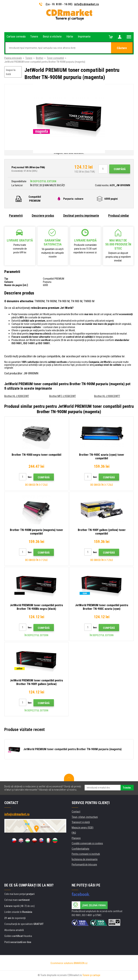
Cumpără (120, 169)
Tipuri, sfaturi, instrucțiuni (85, 817)
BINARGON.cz (81, 963)
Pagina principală (13, 58)
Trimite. (127, 788)
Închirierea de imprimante (85, 859)
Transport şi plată (81, 822)
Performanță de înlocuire (84, 865)
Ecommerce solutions (62, 963)
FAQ (74, 833)
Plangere (76, 838)
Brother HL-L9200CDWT (17, 396)
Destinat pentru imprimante (81, 216)
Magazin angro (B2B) (83, 828)
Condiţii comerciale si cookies (87, 843)
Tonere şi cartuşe (91, 975)
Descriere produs (43, 216)
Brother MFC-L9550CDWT (63, 396)
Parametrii (16, 216)
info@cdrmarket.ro (87, 4)
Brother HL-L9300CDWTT (107, 396)
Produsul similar (119, 216)
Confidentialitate (80, 849)
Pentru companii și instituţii (86, 854)
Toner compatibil (55, 58)
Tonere (29, 58)
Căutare (122, 48)
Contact (76, 812)
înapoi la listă (11, 72)
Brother (40, 58)
